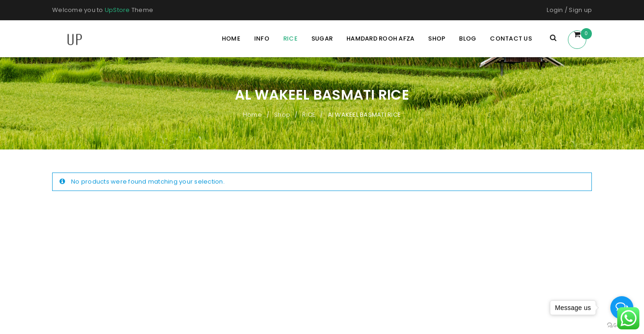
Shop (282, 115)
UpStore (117, 10)
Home (253, 115)
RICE (309, 115)
